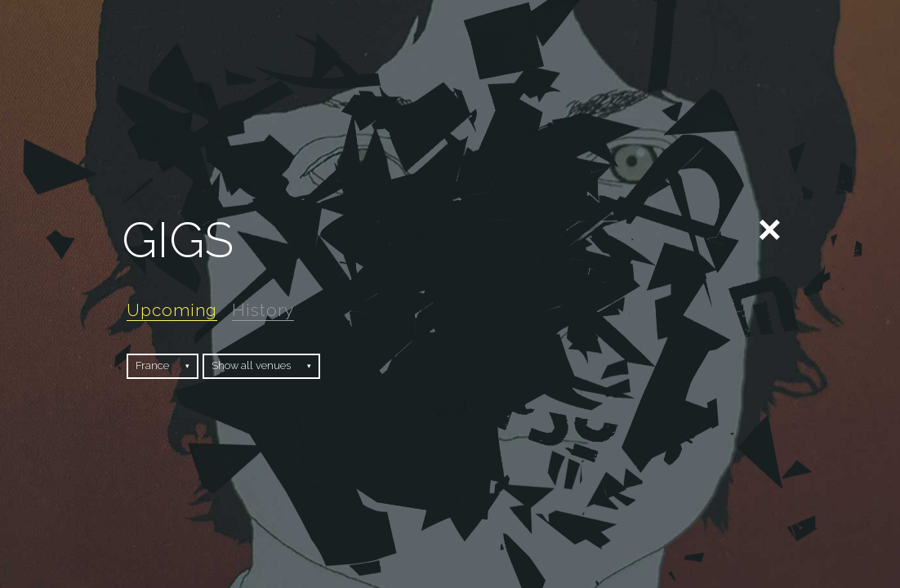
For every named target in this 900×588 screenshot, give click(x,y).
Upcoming (172, 310)
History (263, 310)
